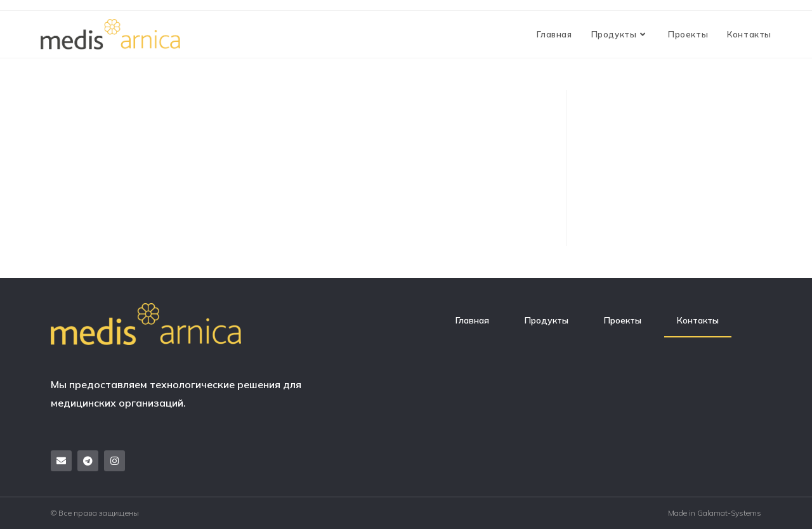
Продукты (547, 320)
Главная (472, 320)
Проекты (623, 320)
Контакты (698, 320)
